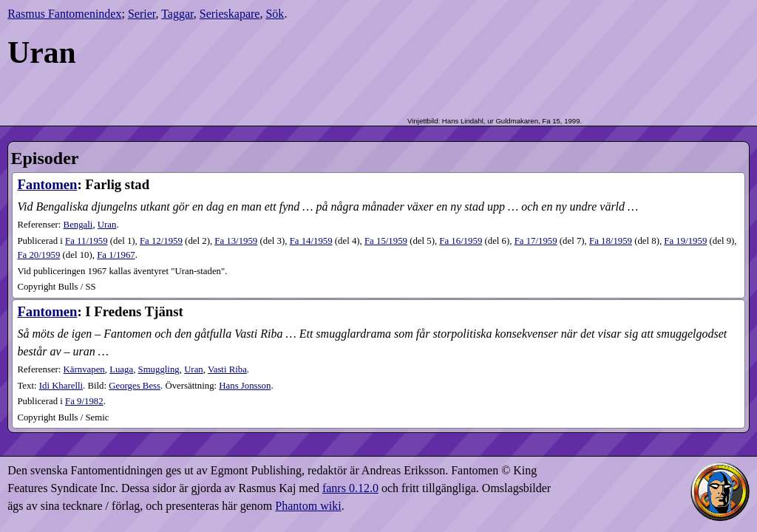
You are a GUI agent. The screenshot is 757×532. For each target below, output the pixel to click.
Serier (142, 14)
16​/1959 (461, 241)
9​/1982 (84, 401)
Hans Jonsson (245, 386)
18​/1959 (611, 241)
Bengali (78, 225)
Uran (107, 225)
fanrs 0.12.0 (350, 488)
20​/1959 (38, 255)
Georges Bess (135, 386)
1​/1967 (116, 255)
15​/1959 (386, 241)
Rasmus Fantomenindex (64, 14)
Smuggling (159, 369)
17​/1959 (536, 241)
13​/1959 (236, 241)
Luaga (121, 369)
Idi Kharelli (61, 386)
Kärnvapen (84, 369)
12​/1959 (161, 241)
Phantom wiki (308, 506)
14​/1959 (311, 241)
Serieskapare (230, 14)
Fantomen (47, 184)
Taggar (177, 14)
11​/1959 (86, 241)
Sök (275, 14)
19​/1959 (685, 241)
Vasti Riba (227, 369)
